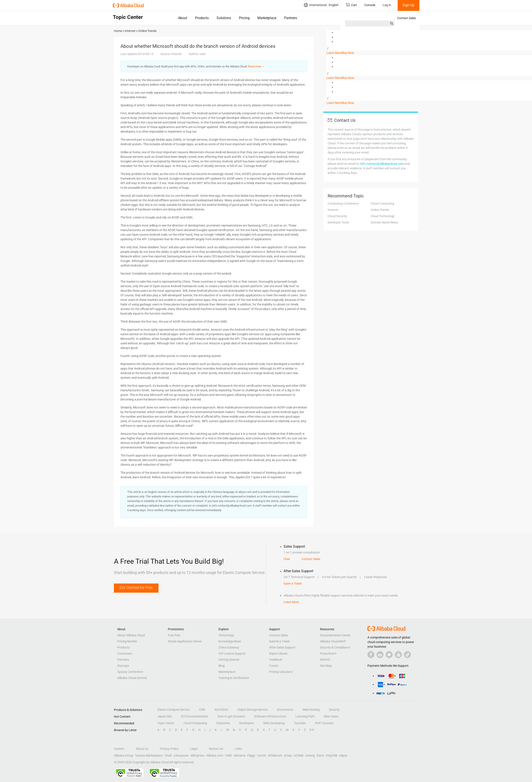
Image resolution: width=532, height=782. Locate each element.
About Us (142, 749)
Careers (119, 749)
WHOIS (325, 660)
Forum (274, 666)
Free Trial (174, 635)
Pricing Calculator (281, 672)
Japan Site (165, 716)
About (183, 18)
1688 (228, 755)
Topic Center (166, 723)
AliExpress (197, 755)
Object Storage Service (253, 710)
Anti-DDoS (221, 710)
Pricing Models (127, 641)
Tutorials (300, 723)
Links (238, 749)
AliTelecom (275, 755)
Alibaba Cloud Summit (132, 678)
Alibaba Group (124, 755)
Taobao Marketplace (149, 755)
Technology (226, 635)
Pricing (244, 18)
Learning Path (305, 716)
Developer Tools (338, 222)
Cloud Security (337, 216)
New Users (331, 716)
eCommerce (285, 710)
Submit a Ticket (279, 641)
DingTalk (332, 755)
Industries (223, 723)
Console (370, 5)
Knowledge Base (230, 641)
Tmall (168, 755)
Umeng (310, 755)
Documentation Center (335, 635)
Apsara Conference (130, 672)
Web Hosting (311, 710)
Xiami (320, 755)
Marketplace (267, 18)
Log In (387, 5)
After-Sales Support (282, 647)
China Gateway (229, 647)
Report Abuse (278, 654)
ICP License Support (232, 654)
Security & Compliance (335, 647)
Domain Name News (384, 222)
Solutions (224, 18)
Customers (125, 654)
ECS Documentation (195, 716)
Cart (351, 5)
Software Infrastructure (270, 716)
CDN (202, 710)
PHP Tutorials (324, 723)
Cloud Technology (383, 216)
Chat (287, 559)
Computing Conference (343, 203)
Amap (288, 755)
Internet (333, 210)
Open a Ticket (293, 584)
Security (334, 710)
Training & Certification (234, 678)
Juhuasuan (181, 755)
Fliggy (251, 755)
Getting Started (229, 660)
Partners (291, 18)
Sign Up (408, 5)
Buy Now (348, 53)
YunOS (262, 755)
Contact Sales (407, 18)
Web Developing (274, 723)
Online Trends (380, 210)
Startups (123, 666)
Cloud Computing (382, 203)
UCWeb (299, 755)
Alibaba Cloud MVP (333, 641)
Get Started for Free (136, 588)
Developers (247, 723)
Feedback (276, 660)
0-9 (312, 730)
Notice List (216, 749)
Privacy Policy (169, 749)
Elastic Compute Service (173, 710)
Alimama (239, 755)
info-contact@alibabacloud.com (382, 164)
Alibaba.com (215, 755)
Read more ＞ (256, 66)
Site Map (326, 666)
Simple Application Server (185, 641)
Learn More (334, 53)
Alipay (343, 755)
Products (202, 18)
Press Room (328, 654)
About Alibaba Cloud (131, 635)
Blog (222, 666)
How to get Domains (231, 716)
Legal (194, 749)
